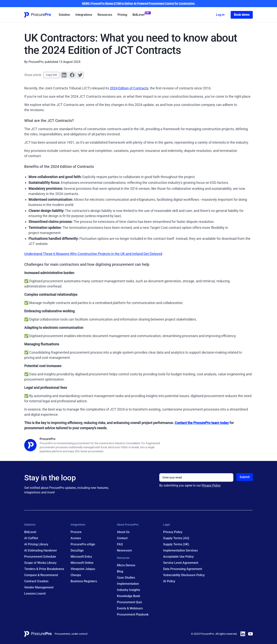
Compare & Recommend (41, 575)
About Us (123, 532)
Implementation (128, 584)
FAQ (120, 544)
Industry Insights (128, 590)
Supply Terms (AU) (176, 538)
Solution (64, 15)
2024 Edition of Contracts (129, 88)
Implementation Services (180, 550)
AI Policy (169, 581)
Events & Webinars (130, 608)
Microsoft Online (82, 563)
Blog (120, 571)
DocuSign (77, 550)
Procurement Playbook (133, 614)
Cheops (76, 575)
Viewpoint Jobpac (83, 569)
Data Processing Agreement (183, 569)
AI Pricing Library (36, 544)
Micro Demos (126, 565)
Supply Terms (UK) (176, 544)
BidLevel (138, 15)
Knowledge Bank (128, 596)
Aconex (76, 538)
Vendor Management (39, 587)
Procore (76, 532)
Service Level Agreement (181, 563)
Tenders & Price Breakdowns (44, 569)
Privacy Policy (211, 485)
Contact (122, 538)
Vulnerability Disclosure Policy (184, 575)
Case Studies (126, 578)
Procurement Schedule (40, 557)
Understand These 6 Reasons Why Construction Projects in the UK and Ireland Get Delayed (93, 254)
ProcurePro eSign (83, 544)
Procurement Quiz (129, 602)
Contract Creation (36, 581)
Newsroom (124, 550)
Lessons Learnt (35, 594)
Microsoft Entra (81, 557)
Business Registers (84, 581)
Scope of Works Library (40, 563)
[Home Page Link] (38, 15)
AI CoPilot (31, 538)
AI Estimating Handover (41, 550)
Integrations (84, 15)
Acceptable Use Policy (178, 557)
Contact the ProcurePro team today (202, 423)
